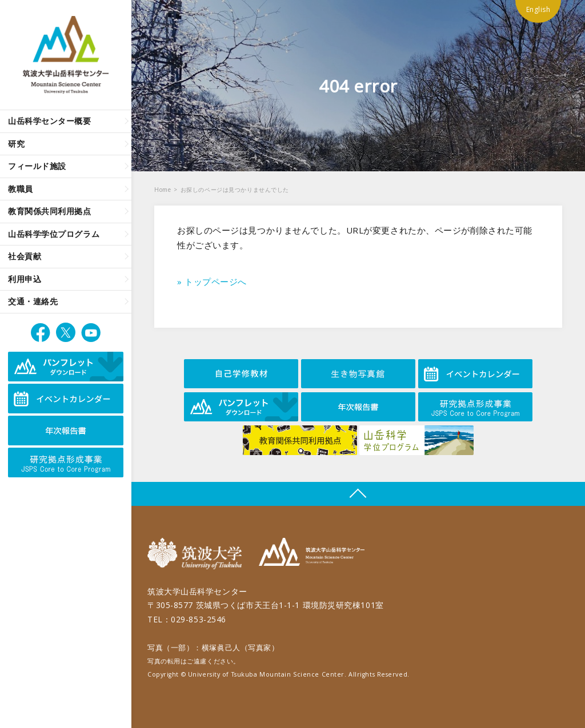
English (538, 9)
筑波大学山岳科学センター (312, 554)
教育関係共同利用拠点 (50, 211)
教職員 (21, 189)
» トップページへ (212, 281)
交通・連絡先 (33, 301)
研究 (16, 144)
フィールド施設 (37, 166)
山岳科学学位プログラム (54, 234)
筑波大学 (197, 554)
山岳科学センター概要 (50, 121)
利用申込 (25, 279)
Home (163, 190)
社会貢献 (25, 256)
